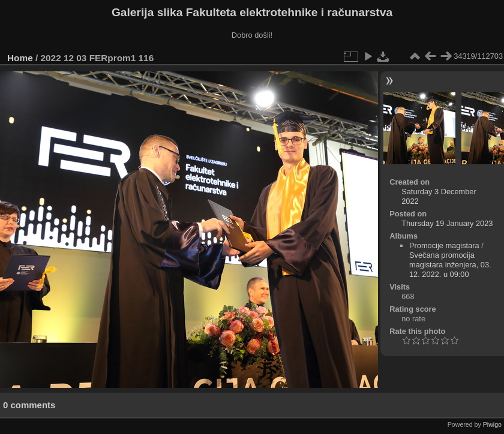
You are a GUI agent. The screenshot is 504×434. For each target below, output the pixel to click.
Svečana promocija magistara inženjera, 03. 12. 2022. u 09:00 (450, 265)
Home (20, 58)
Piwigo (492, 424)
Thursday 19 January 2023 (447, 223)
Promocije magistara (444, 245)
